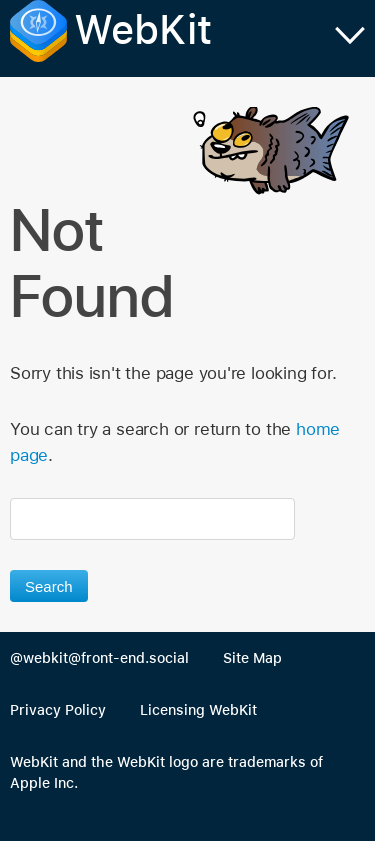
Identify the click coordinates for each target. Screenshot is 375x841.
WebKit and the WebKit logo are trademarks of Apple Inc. (166, 773)
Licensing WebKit (198, 710)
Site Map (252, 658)
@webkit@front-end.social (99, 658)
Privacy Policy (58, 710)
